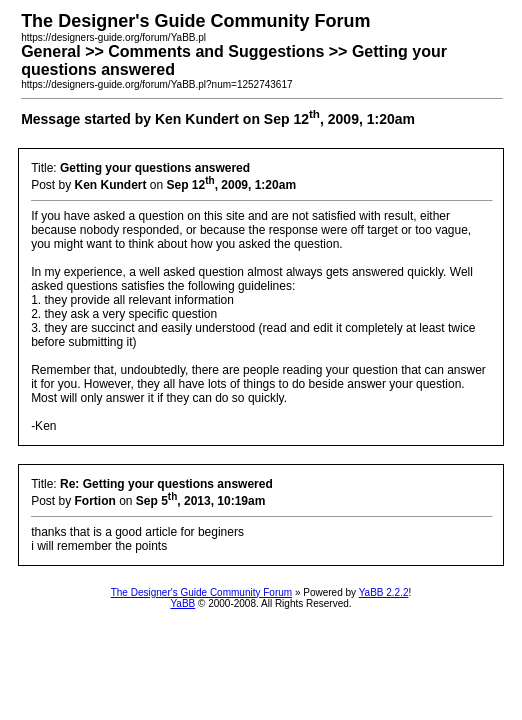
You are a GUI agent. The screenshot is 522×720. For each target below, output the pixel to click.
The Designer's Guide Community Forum (201, 592)
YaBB (182, 603)
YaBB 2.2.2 (384, 592)
